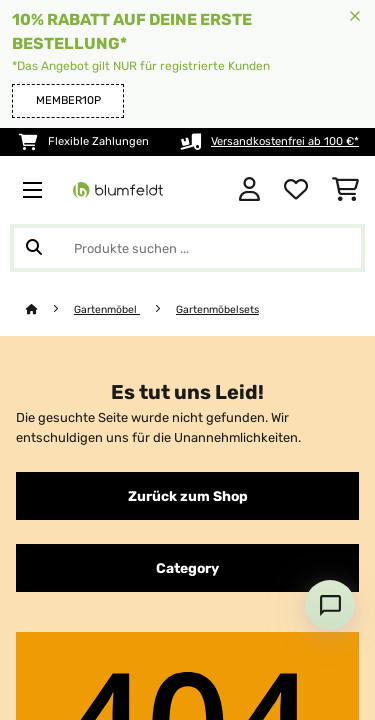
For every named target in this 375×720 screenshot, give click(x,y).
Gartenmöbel (107, 309)
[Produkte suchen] (187, 248)
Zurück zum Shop (188, 496)
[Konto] (249, 190)
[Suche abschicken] (34, 248)
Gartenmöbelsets (217, 309)
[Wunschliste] (296, 190)
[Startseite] (50, 309)
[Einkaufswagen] (345, 190)
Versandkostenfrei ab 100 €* (285, 141)
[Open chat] (330, 605)
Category (187, 568)
